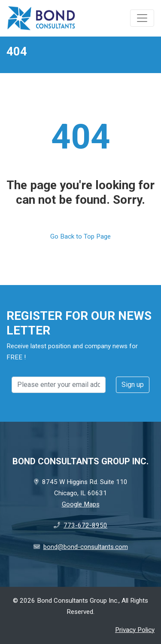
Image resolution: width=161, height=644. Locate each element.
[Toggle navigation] (142, 18)
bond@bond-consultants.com (86, 547)
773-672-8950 (85, 525)
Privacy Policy (135, 630)
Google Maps (81, 504)
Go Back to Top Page (80, 236)
